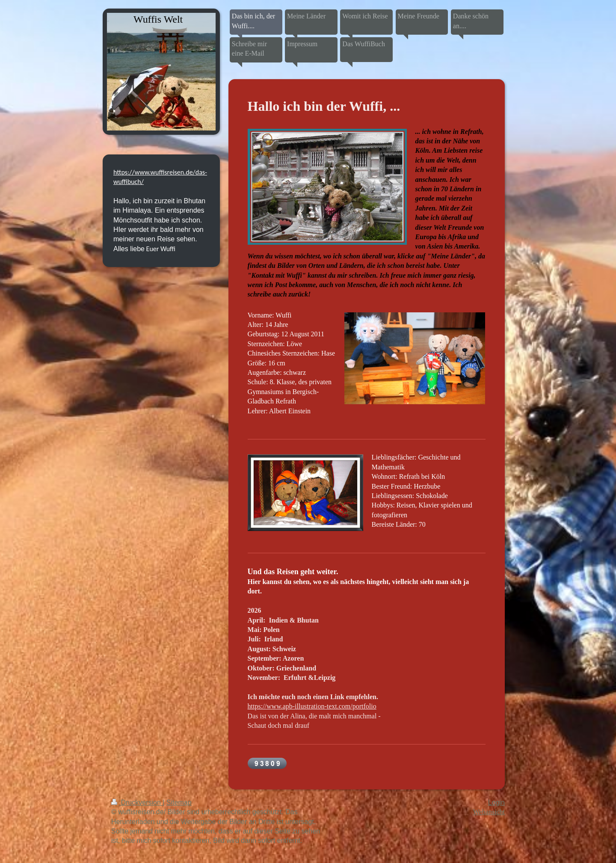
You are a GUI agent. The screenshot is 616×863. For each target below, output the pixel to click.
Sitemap (179, 802)
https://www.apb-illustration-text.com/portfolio (312, 706)
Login (496, 802)
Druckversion (137, 802)
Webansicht (489, 812)
